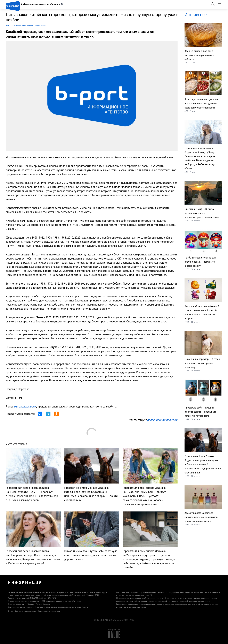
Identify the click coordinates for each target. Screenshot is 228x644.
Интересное (41, 26)
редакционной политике (162, 420)
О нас (10, 611)
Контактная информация (25, 611)
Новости (31, 26)
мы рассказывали (25, 407)
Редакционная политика (49, 611)
